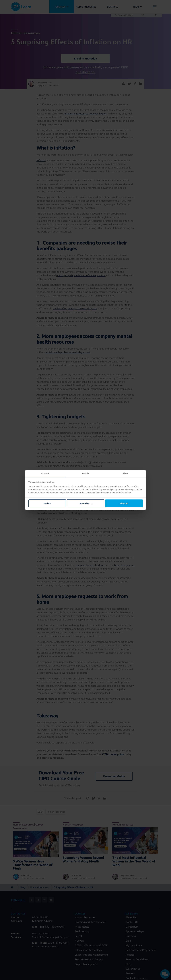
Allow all (124, 503)
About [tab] (126, 473)
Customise (86, 503)
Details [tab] (85, 473)
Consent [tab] (45, 473)
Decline (47, 503)
